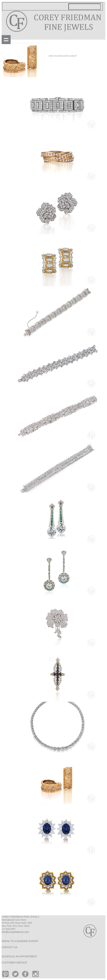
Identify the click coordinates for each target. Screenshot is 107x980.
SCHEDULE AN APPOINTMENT (19, 957)
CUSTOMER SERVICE (14, 963)
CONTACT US (9, 947)
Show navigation (6, 40)
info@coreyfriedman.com (15, 932)
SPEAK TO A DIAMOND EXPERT (20, 941)
